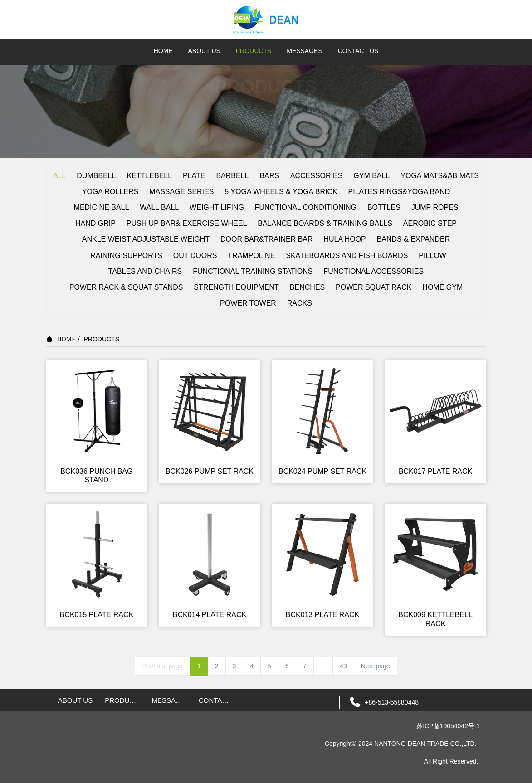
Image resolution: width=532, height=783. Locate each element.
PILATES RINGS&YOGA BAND (399, 192)
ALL (59, 176)
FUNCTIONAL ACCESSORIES (373, 271)
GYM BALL (371, 176)
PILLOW (432, 255)
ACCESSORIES (317, 176)
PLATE (194, 176)
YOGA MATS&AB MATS (440, 176)
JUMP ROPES (435, 207)
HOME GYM (442, 287)
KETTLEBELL (150, 176)
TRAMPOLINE (251, 255)
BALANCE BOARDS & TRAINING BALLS (325, 223)
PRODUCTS (102, 339)
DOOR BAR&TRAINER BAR (267, 239)
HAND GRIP (95, 223)
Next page (376, 666)
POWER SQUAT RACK (373, 287)
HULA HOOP (344, 239)
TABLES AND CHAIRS (145, 271)
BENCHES (307, 287)
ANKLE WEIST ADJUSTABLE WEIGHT (146, 239)
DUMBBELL (96, 176)
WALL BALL (159, 207)
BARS (269, 176)
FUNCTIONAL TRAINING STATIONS (253, 271)
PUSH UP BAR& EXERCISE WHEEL (187, 223)
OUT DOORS (195, 255)
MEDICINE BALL (102, 207)
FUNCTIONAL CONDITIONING (306, 207)
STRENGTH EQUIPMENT (236, 287)
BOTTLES (384, 207)
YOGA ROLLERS (110, 192)
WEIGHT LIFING (217, 207)
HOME (163, 51)
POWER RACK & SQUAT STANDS (126, 287)
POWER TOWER (248, 303)
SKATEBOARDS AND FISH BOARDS (347, 255)
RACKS (300, 303)
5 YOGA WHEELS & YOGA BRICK (281, 192)
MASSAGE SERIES (181, 192)
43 (343, 666)
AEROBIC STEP (430, 223)
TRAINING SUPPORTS (124, 255)
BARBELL (232, 176)
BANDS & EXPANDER (414, 239)
